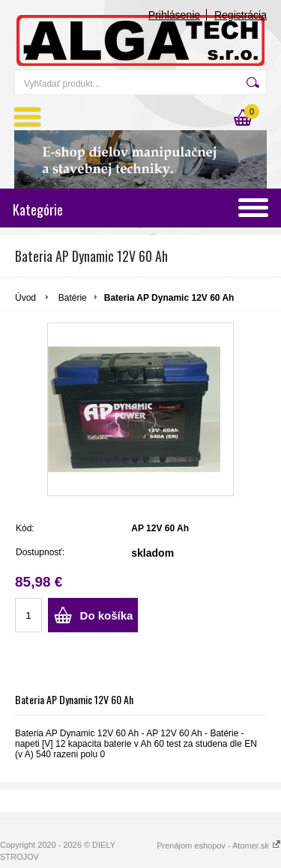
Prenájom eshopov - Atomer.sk (219, 846)
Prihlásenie (174, 15)
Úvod (25, 298)
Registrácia (241, 15)
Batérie (73, 298)
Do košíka (107, 615)
